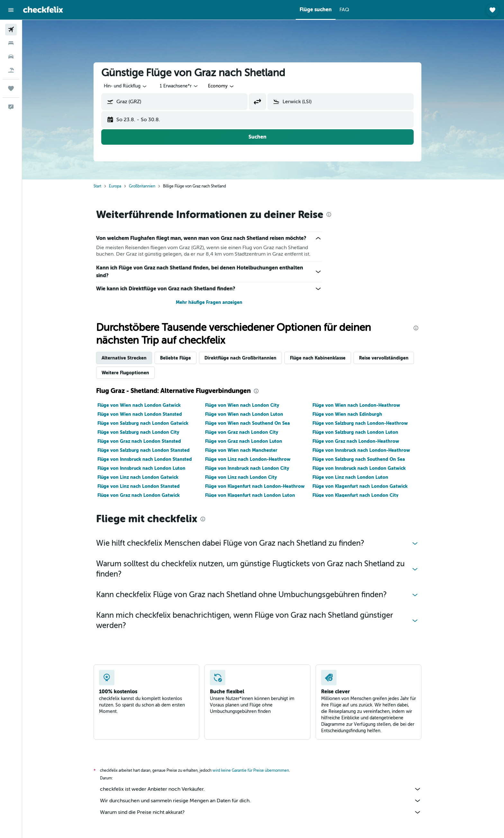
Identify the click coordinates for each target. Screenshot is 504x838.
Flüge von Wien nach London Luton (250, 414)
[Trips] (11, 88)
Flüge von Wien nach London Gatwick (145, 405)
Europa (121, 186)
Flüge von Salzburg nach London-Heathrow (366, 423)
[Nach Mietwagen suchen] (11, 57)
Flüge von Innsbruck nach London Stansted (150, 459)
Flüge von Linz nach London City (246, 477)
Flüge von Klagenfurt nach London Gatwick (366, 486)
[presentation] (335, 214)
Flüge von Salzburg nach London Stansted (149, 450)
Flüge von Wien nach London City (248, 405)
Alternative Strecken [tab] (130, 358)
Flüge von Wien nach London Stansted (145, 414)
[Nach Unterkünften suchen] (11, 43)
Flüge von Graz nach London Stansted (145, 441)
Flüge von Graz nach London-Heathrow (362, 441)
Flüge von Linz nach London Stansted (144, 486)
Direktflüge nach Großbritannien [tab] (246, 358)
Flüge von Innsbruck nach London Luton (147, 468)
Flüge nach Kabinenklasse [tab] (324, 358)
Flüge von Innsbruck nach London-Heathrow (367, 450)
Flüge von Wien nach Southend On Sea (253, 423)
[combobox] (131, 86)
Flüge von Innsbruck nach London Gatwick (365, 468)
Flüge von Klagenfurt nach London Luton (256, 495)
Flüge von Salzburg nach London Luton (361, 432)
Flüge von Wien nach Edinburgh (353, 414)
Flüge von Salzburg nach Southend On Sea (364, 459)
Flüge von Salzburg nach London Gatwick (149, 423)
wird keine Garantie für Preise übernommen (256, 770)
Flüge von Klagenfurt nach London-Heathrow (260, 486)
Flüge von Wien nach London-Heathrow (362, 405)
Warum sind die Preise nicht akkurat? (266, 812)
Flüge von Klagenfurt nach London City (361, 495)
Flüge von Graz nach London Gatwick (144, 495)
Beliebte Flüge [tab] (181, 358)
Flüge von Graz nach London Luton (249, 441)
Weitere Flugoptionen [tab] (131, 373)
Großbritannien (148, 186)
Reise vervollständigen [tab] (390, 358)
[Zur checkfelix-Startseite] (43, 10)
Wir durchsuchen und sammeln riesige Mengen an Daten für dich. (266, 801)
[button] (11, 10)
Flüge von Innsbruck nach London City (252, 468)
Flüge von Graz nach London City (247, 432)
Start (103, 186)
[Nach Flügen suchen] (11, 30)
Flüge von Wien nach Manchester (247, 450)
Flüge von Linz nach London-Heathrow (253, 459)
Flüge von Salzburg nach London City (144, 432)
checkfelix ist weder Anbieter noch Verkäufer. (266, 789)
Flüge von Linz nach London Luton (356, 477)
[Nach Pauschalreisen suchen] (11, 70)
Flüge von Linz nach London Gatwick (144, 477)
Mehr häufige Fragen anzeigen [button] (215, 302)
